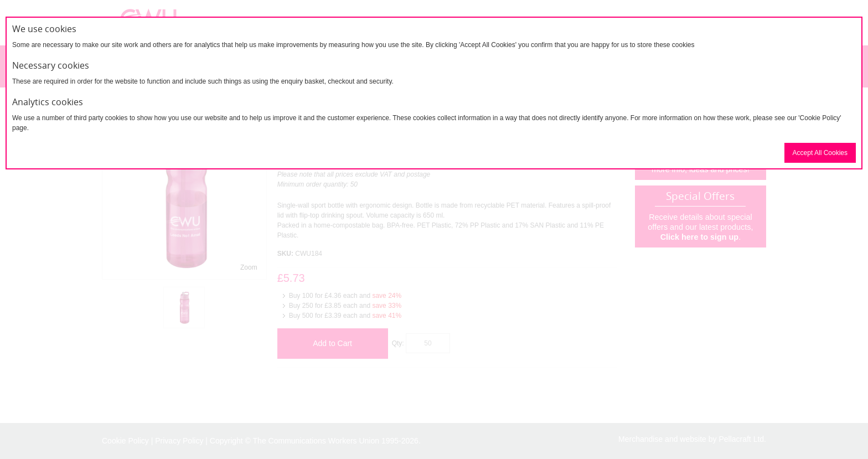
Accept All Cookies (820, 153)
